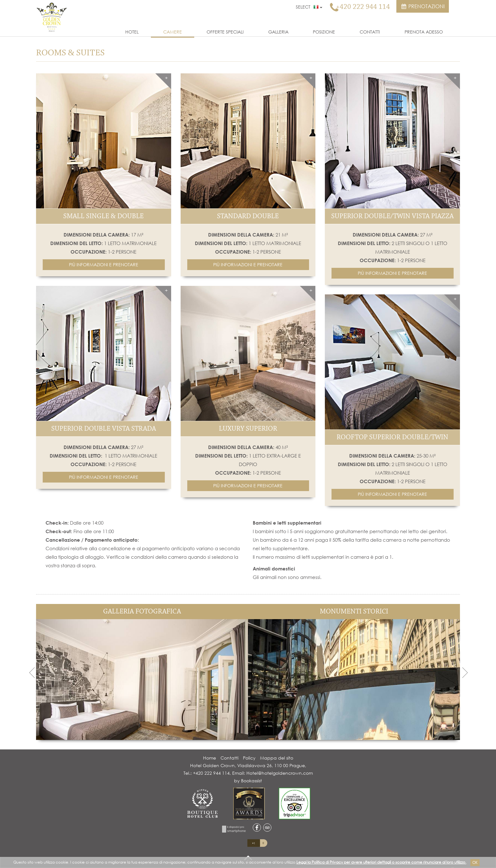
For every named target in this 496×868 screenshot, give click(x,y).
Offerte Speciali (225, 32)
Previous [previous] (31, 672)
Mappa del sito (277, 758)
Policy (249, 758)
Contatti (370, 32)
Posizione (324, 32)
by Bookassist (248, 781)
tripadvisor (267, 828)
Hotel (132, 32)
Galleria (278, 32)
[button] (104, 265)
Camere (173, 32)
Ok (475, 862)
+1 (254, 843)
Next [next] (465, 672)
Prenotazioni (423, 6)
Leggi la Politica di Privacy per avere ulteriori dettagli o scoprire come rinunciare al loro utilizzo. (381, 862)
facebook (257, 828)
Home (210, 758)
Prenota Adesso (424, 32)
